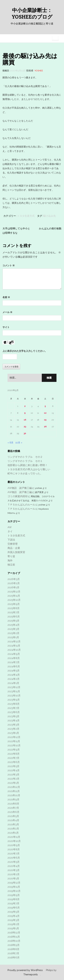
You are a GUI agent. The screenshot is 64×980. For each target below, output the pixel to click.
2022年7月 (13, 758)
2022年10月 (14, 745)
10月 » (19, 443)
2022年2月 (13, 779)
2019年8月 (14, 899)
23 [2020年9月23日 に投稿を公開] (25, 427)
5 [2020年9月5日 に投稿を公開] (45, 406)
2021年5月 (13, 816)
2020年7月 (14, 854)
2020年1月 (13, 879)
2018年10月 (14, 941)
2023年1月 (13, 733)
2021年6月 (13, 812)
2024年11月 (14, 646)
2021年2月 (13, 829)
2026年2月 (14, 583)
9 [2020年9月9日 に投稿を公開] (25, 413)
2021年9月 (13, 800)
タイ (10, 531)
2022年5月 (13, 766)
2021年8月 (13, 804)
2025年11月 (14, 596)
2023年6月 (14, 712)
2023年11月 (14, 691)
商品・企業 (14, 548)
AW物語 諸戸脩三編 (20, 488)
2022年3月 (13, 775)
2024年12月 (14, 642)
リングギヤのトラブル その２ (25, 457)
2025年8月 (14, 608)
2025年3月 (13, 629)
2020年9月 (14, 845)
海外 (10, 561)
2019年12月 (14, 883)
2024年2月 (14, 679)
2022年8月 (14, 754)
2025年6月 (14, 617)
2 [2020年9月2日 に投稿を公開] (25, 406)
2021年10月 (14, 795)
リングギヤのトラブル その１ (25, 461)
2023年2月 (13, 729)
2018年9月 (14, 945)
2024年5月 (14, 671)
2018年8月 (13, 949)
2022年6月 (14, 762)
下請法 (11, 540)
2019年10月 (14, 891)
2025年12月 (14, 592)
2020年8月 (14, 849)
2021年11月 (14, 791)
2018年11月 (14, 937)
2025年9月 (14, 604)
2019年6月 (14, 908)
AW (10, 527)
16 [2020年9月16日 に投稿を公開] (25, 420)
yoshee (39, 71)
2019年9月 (14, 895)
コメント (9, 265)
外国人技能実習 (16, 552)
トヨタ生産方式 (26, 216)
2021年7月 (13, 808)
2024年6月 (14, 666)
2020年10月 (14, 841)
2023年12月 (14, 687)
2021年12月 (14, 787)
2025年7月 (13, 612)
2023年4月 (14, 721)
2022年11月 (14, 741)
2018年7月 (13, 953)
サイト (6, 327)
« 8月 (10, 443)
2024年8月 (14, 658)
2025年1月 (13, 637)
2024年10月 (14, 650)
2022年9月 (14, 750)
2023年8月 (14, 704)
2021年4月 (13, 820)
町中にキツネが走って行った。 (25, 474)
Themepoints (31, 975)
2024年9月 (14, 654)
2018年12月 (14, 933)
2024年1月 (13, 683)
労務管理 (13, 544)
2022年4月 (14, 770)
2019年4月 (14, 916)
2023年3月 (13, 725)
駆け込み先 (50, 216)
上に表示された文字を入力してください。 (25, 351)
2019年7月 (13, 903)
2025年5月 (13, 621)
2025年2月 (13, 633)
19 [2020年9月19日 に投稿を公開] (45, 420)
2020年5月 (14, 862)
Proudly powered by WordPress (25, 970)
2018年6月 (14, 958)
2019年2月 (13, 924)
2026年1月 (13, 587)
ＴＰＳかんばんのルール (21, 505)
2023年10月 (14, 696)
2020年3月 (14, 870)
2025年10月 (14, 600)
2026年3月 (14, 579)
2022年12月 (14, 737)
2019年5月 (13, 912)
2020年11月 (14, 837)
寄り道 (11, 556)
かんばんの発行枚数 (50, 229)
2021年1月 (13, 833)
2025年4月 (14, 625)
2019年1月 (13, 928)
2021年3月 (13, 824)
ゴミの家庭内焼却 (18, 496)
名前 (6, 297)
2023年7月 (13, 708)
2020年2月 (14, 874)
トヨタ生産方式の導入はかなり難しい (29, 469)
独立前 (11, 565)
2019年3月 (13, 920)
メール (7, 312)
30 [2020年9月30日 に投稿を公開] (25, 433)
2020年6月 (14, 858)
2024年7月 (14, 662)
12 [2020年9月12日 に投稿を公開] (45, 413)
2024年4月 (14, 675)
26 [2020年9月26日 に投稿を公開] (45, 427)
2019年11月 (14, 887)
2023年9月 (14, 700)
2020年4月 (14, 866)
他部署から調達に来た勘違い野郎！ (28, 465)
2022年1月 (13, 783)
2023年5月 (13, 716)
